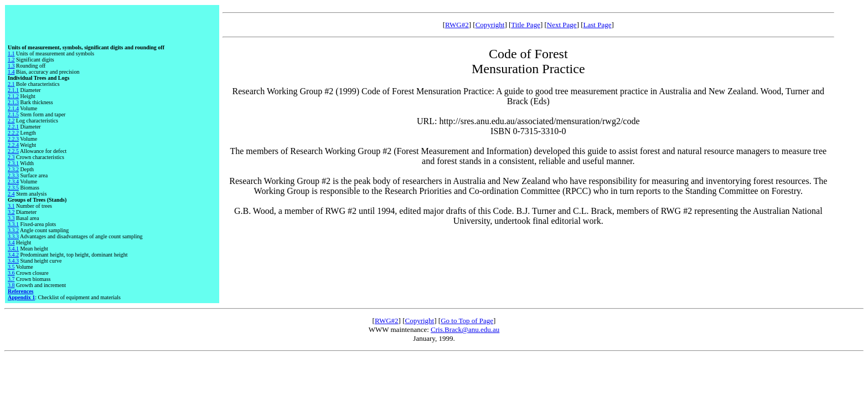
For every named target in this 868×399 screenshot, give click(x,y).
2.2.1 (13, 127)
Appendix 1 (21, 297)
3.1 (11, 206)
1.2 (11, 60)
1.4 (11, 72)
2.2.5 (13, 151)
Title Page (526, 25)
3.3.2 (13, 230)
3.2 (11, 212)
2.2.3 (13, 139)
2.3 (11, 157)
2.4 (11, 194)
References (20, 291)
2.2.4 (13, 145)
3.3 (11, 218)
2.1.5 (13, 114)
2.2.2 (13, 133)
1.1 (11, 53)
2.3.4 (13, 181)
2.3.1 (13, 163)
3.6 (11, 273)
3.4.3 (13, 261)
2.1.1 (13, 90)
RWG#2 (457, 25)
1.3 (11, 66)
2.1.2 (13, 96)
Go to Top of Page (467, 321)
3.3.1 (13, 224)
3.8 (11, 285)
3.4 (11, 242)
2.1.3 (13, 102)
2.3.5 (13, 188)
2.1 (11, 84)
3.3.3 (13, 236)
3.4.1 (13, 249)
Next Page (562, 25)
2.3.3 (13, 175)
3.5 (11, 267)
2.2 (11, 121)
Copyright (490, 25)
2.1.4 (13, 108)
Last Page (598, 25)
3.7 (11, 279)
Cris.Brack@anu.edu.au (465, 329)
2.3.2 (13, 169)
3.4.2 (13, 255)
